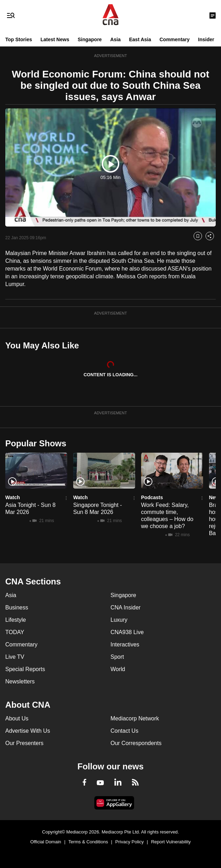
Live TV (15, 657)
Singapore (90, 39)
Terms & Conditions (88, 842)
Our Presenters (24, 743)
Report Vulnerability (171, 842)
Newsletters (20, 681)
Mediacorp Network (135, 718)
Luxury (119, 620)
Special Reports (25, 669)
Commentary (175, 39)
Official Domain (46, 842)
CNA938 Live (127, 632)
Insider (206, 39)
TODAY (15, 632)
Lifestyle (16, 620)
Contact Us (124, 731)
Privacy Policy (130, 842)
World (118, 669)
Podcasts (152, 497)
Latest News (55, 39)
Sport (117, 657)
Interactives (125, 644)
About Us (17, 718)
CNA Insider (125, 607)
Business (17, 607)
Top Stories (19, 39)
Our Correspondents (136, 743)
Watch (12, 497)
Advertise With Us (28, 731)
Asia (115, 39)
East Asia (140, 39)
